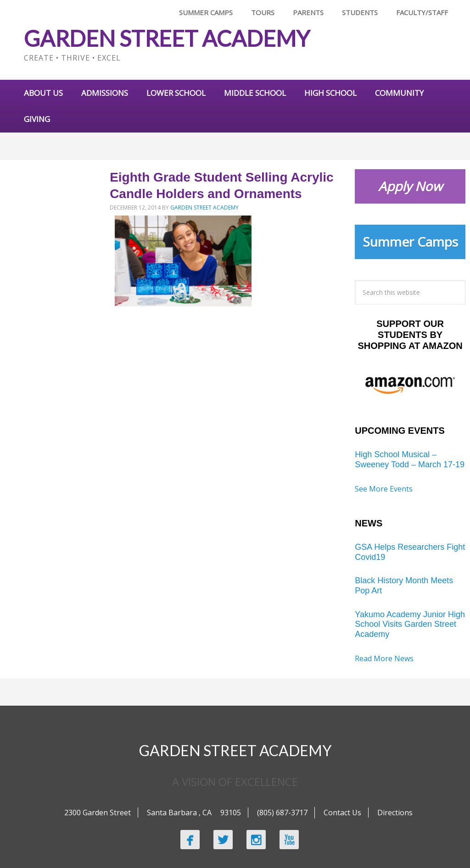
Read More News (384, 658)
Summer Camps (410, 242)
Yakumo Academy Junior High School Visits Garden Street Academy (410, 624)
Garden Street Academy (167, 38)
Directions (395, 813)
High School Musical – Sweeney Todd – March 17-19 (410, 459)
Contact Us (342, 813)
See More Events (384, 489)
